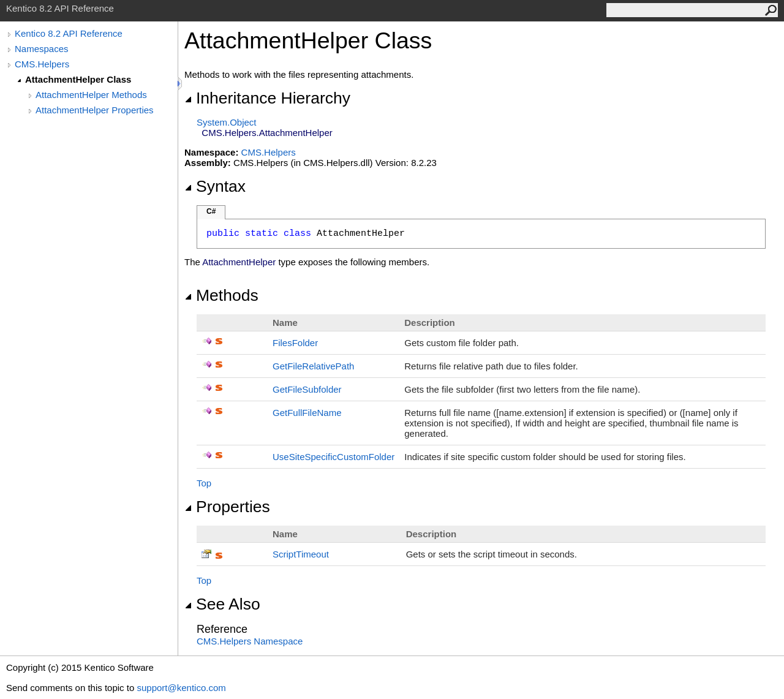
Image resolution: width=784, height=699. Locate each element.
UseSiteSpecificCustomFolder (334, 457)
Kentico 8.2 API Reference (69, 33)
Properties (227, 507)
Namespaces (42, 49)
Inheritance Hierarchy (267, 98)
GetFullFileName (307, 413)
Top (204, 483)
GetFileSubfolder (307, 389)
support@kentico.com (181, 688)
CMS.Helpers (42, 64)
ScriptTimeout (301, 554)
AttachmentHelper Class (78, 79)
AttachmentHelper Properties (95, 110)
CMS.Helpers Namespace (250, 641)
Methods (221, 295)
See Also (222, 604)
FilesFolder (295, 343)
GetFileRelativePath (313, 366)
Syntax (215, 186)
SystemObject (227, 122)
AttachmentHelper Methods (91, 95)
